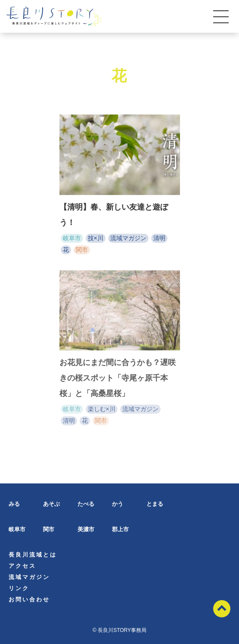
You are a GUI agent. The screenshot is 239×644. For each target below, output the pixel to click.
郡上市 (120, 529)
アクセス (22, 566)
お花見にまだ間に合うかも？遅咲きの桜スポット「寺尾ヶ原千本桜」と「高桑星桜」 (118, 379)
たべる (86, 504)
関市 (82, 250)
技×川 (96, 238)
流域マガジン (128, 238)
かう (118, 504)
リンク (19, 588)
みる (14, 504)
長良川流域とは (33, 555)
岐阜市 (72, 238)
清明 (159, 238)
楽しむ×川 (102, 410)
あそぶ (51, 504)
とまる (155, 504)
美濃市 (86, 529)
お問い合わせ (29, 599)
